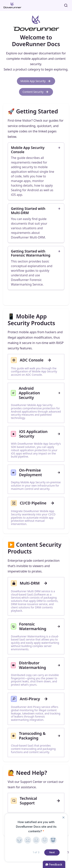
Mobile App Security (36, 81)
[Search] (66, 5)
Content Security (36, 92)
